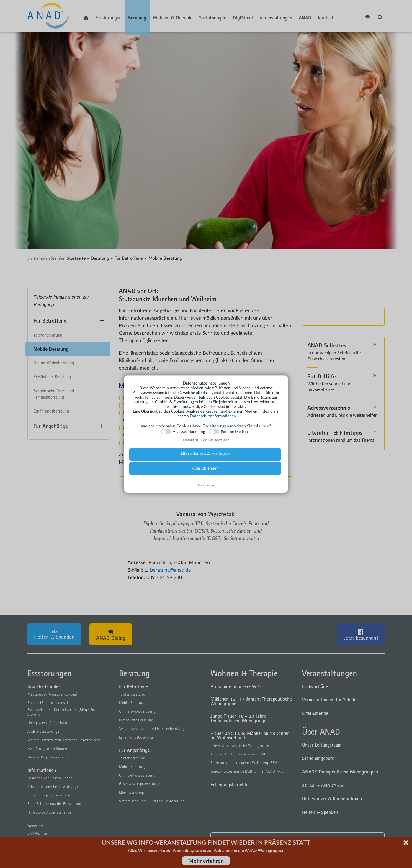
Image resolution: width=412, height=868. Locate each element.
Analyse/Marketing (189, 432)
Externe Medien (234, 432)
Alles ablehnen (205, 468)
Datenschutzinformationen (213, 416)
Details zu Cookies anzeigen (206, 440)
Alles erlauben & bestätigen (205, 454)
